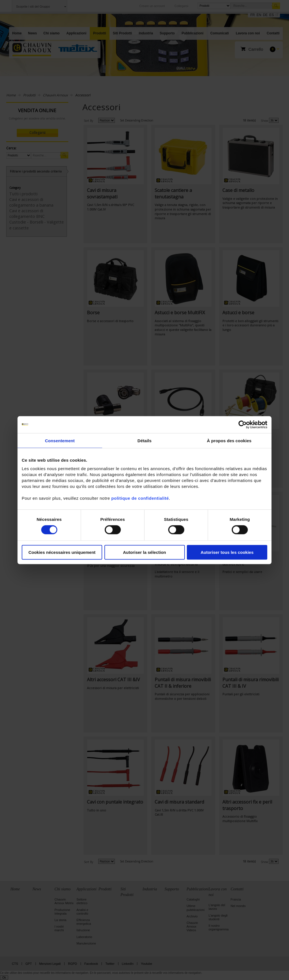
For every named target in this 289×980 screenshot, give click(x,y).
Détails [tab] (144, 440)
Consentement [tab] (60, 440)
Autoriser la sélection (145, 552)
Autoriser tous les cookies (227, 552)
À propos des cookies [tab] (229, 440)
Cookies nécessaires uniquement (62, 552)
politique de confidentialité (140, 498)
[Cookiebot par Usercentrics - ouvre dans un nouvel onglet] (243, 424)
